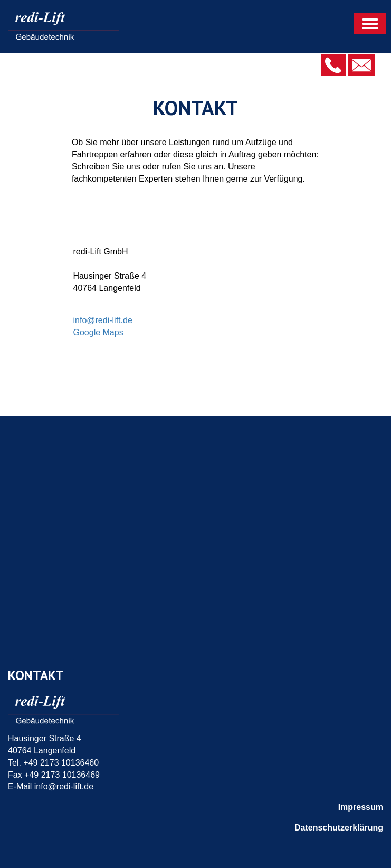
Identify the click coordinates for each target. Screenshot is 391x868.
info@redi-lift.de (103, 320)
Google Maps (98, 332)
